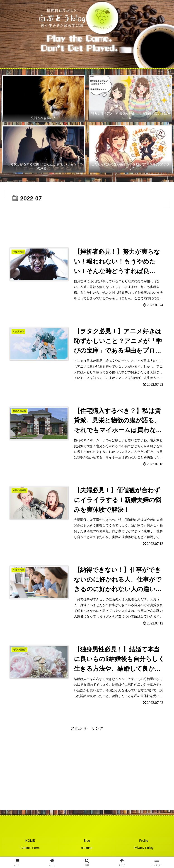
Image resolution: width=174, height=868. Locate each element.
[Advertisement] (87, 222)
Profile (144, 843)
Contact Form (30, 849)
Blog (87, 843)
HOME (30, 843)
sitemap (87, 849)
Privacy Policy (144, 849)
